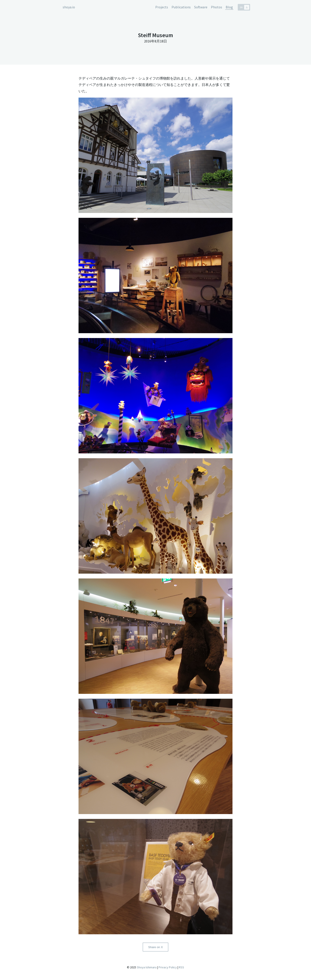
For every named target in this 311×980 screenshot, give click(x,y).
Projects (162, 7)
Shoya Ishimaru (146, 967)
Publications (181, 7)
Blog (229, 7)
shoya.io (69, 7)
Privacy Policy (168, 967)
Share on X (156, 947)
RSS (181, 967)
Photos (217, 7)
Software (201, 7)
